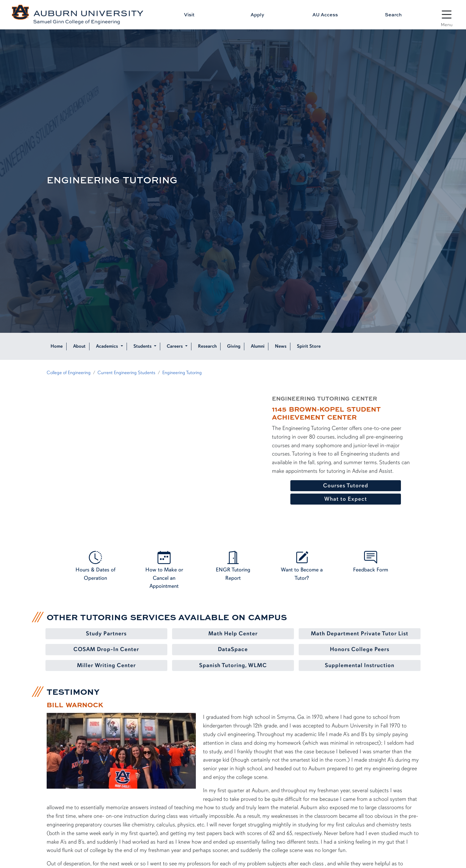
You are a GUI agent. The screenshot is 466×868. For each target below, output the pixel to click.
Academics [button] (108, 346)
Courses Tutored (346, 486)
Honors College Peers (360, 649)
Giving (234, 346)
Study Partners (106, 634)
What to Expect (346, 499)
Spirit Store (309, 346)
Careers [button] (175, 346)
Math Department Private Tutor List (360, 634)
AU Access (325, 15)
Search (393, 15)
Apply (257, 15)
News (281, 346)
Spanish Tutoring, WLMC (233, 665)
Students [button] (143, 346)
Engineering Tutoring (182, 373)
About (79, 346)
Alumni (258, 346)
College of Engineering (69, 373)
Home (57, 346)
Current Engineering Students (126, 373)
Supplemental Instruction (360, 665)
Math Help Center (233, 634)
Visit (189, 15)
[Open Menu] (447, 15)
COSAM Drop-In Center (106, 649)
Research (207, 346)
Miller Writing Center (106, 665)
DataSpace (233, 649)
